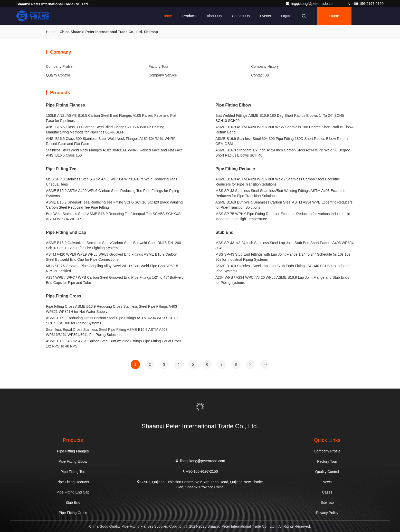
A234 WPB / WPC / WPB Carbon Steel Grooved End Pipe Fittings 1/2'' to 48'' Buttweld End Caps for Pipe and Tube (115, 280)
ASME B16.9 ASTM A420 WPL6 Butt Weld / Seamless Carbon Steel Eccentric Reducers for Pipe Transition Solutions (278, 182)
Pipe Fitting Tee (61, 169)
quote (334, 16)
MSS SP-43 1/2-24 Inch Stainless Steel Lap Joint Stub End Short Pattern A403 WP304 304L (284, 245)
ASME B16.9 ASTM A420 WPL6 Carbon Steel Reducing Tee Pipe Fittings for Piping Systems (113, 193)
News (327, 482)
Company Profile (59, 66)
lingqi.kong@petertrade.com (311, 4)
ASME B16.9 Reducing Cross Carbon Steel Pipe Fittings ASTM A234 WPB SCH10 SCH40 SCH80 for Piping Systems (112, 321)
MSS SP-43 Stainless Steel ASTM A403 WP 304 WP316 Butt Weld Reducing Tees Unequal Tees (112, 182)
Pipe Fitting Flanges (65, 105)
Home (167, 16)
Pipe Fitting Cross (64, 296)
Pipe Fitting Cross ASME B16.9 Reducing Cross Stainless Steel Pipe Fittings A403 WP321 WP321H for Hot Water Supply (111, 309)
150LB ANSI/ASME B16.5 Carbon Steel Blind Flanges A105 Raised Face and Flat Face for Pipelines (111, 118)
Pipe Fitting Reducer (235, 169)
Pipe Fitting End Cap (66, 232)
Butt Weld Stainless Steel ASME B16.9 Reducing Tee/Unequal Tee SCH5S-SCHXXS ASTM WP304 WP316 (113, 216)
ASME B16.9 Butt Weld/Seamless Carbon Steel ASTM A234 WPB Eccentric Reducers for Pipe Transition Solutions (284, 205)
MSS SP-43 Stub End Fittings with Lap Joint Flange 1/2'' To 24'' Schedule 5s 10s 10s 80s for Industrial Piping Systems (283, 257)
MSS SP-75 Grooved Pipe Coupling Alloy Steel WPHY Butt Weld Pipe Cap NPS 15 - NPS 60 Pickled (113, 268)
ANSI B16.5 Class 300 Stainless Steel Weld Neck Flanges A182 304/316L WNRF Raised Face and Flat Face (111, 141)
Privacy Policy (327, 513)
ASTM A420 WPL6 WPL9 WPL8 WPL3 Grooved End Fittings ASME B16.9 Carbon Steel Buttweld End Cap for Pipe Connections (112, 257)
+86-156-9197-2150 (365, 4)
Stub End (224, 232)
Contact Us (241, 16)
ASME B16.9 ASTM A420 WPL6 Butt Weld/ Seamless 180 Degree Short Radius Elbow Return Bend (284, 130)
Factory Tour (159, 66)
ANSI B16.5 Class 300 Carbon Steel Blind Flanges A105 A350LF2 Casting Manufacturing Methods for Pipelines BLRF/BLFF (105, 130)
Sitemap (327, 502)
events (265, 16)
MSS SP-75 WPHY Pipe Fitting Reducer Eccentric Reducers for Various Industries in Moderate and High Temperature (283, 216)
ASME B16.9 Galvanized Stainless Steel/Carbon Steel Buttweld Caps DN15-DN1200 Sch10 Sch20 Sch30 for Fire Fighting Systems (113, 245)
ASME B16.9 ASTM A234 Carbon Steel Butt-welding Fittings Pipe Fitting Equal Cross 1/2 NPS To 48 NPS (114, 344)
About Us (214, 16)
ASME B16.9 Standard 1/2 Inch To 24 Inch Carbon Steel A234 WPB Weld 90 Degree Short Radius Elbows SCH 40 (283, 153)
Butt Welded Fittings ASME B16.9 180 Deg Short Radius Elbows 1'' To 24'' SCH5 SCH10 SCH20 (280, 118)
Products (189, 16)
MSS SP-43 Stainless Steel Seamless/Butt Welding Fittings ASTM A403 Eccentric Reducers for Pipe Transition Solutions (280, 193)
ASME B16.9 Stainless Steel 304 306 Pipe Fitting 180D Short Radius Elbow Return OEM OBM (282, 141)
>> (264, 364)
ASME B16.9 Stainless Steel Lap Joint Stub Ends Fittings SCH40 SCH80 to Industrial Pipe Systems (283, 268)
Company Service (163, 75)
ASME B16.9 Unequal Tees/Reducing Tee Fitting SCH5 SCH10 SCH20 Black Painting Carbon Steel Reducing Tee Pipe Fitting (114, 205)
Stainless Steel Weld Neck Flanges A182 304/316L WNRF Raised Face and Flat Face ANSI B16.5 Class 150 (114, 153)
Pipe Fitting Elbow (233, 105)
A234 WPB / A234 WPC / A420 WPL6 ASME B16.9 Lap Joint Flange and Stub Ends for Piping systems (282, 280)
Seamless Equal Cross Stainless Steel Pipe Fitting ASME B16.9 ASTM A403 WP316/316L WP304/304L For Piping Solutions (107, 332)
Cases (327, 492)
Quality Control (58, 75)
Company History (265, 66)
